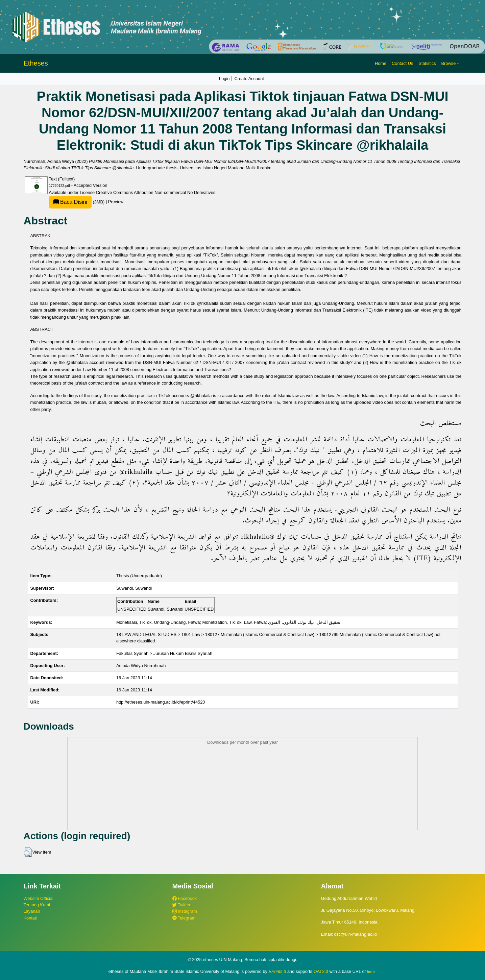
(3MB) (77, 202)
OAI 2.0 (321, 971)
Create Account (249, 79)
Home (381, 63)
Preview (116, 202)
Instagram (185, 911)
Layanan (32, 911)
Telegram (184, 918)
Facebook (185, 898)
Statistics (427, 63)
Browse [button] (449, 63)
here (371, 972)
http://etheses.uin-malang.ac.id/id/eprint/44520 (161, 702)
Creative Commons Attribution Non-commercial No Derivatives (156, 192)
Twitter (181, 905)
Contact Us (402, 63)
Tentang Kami (37, 905)
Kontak (30, 918)
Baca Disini (70, 202)
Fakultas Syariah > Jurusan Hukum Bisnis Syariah (164, 653)
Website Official (39, 898)
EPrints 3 (277, 971)
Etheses (36, 63)
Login (224, 79)
